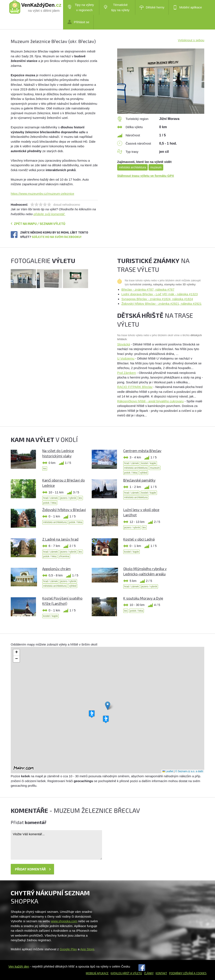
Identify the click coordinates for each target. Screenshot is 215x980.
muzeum (156, 167)
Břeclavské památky (139, 480)
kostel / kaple (149, 463)
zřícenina (64, 556)
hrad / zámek (131, 463)
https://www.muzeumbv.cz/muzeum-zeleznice (42, 194)
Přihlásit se (78, 22)
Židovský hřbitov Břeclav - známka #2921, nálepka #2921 (161, 304)
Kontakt (161, 973)
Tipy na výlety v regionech (81, 7)
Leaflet (168, 771)
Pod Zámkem (127, 373)
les (45, 469)
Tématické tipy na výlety (116, 7)
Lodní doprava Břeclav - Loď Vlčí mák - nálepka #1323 (160, 294)
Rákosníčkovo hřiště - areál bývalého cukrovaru (150, 401)
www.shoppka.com (64, 921)
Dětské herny (152, 7)
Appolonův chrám (56, 569)
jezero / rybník (68, 498)
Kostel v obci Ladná (139, 539)
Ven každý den (19, 966)
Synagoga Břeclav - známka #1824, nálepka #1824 (157, 299)
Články (149, 973)
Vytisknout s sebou (191, 40)
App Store (87, 949)
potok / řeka (131, 473)
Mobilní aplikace (187, 7)
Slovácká (124, 344)
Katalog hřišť (120, 973)
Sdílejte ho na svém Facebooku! (56, 237)
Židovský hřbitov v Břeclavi (64, 510)
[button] (108, 706)
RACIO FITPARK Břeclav (135, 387)
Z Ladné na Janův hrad (60, 539)
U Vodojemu (126, 358)
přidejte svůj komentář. (50, 214)
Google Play (68, 949)
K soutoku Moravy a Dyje (143, 598)
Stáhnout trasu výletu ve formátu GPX (146, 176)
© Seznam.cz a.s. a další (189, 771)
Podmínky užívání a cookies (188, 973)
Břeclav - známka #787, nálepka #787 (148, 289)
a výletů (136, 973)
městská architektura (132, 167)
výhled (144, 473)
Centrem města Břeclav (142, 451)
